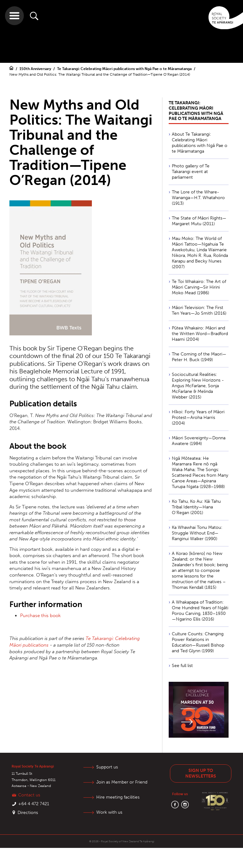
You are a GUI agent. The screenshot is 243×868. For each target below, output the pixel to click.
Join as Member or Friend (122, 782)
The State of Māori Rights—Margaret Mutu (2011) (199, 221)
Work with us (109, 812)
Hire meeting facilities (118, 797)
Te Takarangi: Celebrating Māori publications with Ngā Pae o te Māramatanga (125, 69)
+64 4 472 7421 (34, 804)
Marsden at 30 (197, 702)
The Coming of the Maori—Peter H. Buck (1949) (199, 357)
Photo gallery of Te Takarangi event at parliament (191, 172)
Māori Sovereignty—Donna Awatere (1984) (199, 441)
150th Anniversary (36, 69)
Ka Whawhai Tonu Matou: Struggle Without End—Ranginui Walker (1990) (197, 533)
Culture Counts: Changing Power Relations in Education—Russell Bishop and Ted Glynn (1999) (198, 642)
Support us (107, 767)
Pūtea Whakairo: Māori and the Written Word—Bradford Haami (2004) (200, 334)
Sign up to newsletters (201, 773)
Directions (28, 813)
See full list (182, 666)
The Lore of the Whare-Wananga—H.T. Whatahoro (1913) (198, 198)
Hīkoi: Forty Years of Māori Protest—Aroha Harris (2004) (198, 418)
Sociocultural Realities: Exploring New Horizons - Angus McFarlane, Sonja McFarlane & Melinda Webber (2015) (198, 386)
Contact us (29, 795)
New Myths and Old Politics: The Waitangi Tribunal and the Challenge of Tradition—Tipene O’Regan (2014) (100, 74)
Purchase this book (40, 616)
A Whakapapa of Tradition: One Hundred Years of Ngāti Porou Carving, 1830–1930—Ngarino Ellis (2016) (200, 611)
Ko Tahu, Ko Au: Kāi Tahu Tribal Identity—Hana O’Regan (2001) (196, 507)
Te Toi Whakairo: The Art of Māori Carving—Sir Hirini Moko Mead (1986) (199, 287)
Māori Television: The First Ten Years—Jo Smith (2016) (199, 310)
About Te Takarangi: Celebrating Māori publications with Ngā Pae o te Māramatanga (200, 143)
